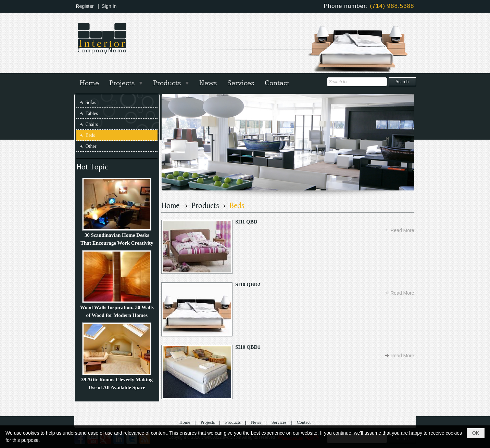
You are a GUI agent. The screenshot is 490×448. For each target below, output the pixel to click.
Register (85, 6)
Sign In (109, 6)
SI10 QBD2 (248, 284)
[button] (126, 82)
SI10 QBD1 (248, 347)
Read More (402, 230)
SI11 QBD (246, 222)
